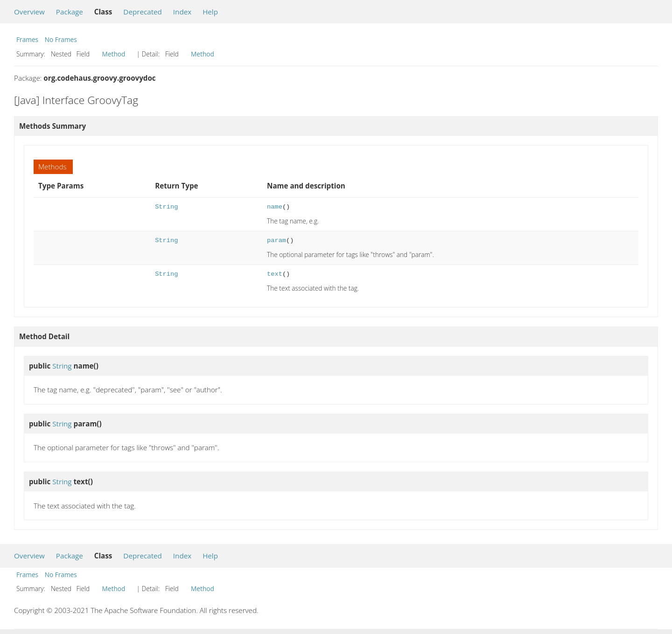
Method (114, 54)
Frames (27, 39)
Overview (29, 12)
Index (182, 12)
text (275, 274)
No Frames (61, 39)
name (275, 207)
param (276, 240)
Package (70, 12)
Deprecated (143, 12)
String (166, 207)
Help (210, 12)
